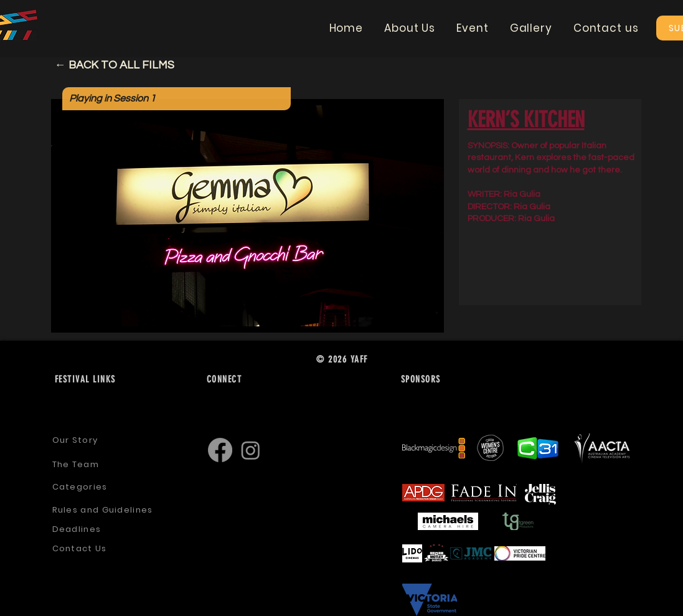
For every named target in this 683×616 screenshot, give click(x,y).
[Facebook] (220, 450)
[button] (410, 28)
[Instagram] (251, 450)
